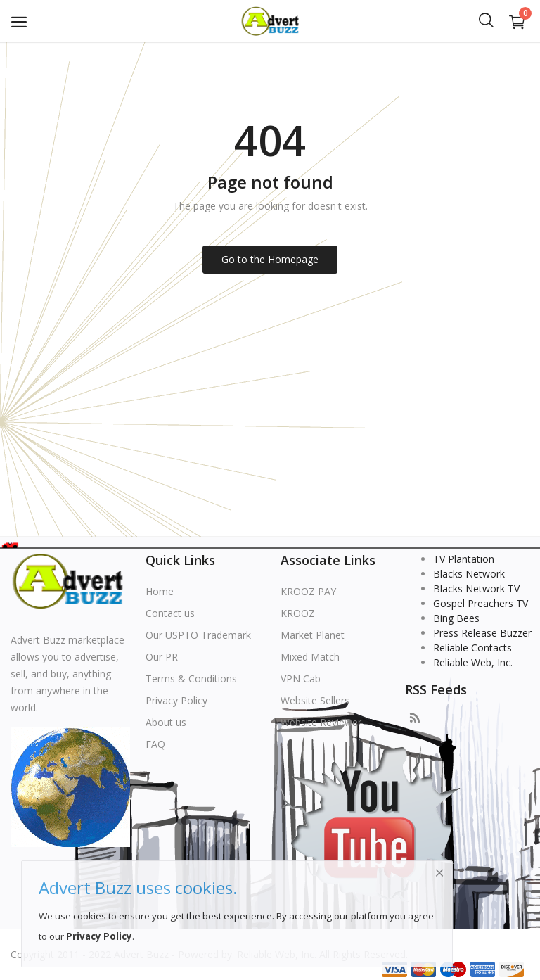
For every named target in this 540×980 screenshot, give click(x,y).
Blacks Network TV (476, 588)
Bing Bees (456, 618)
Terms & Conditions (191, 679)
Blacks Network (469, 574)
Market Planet (313, 635)
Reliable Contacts (472, 648)
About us (166, 722)
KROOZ (298, 613)
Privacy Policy (176, 700)
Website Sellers (315, 700)
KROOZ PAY (308, 591)
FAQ (155, 744)
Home (160, 591)
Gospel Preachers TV (481, 603)
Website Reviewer (321, 722)
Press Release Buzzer (482, 633)
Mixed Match (310, 657)
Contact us (170, 613)
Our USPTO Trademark (198, 635)
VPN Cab (301, 679)
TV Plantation (464, 559)
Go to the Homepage (270, 259)
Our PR (162, 657)
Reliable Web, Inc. (473, 662)
